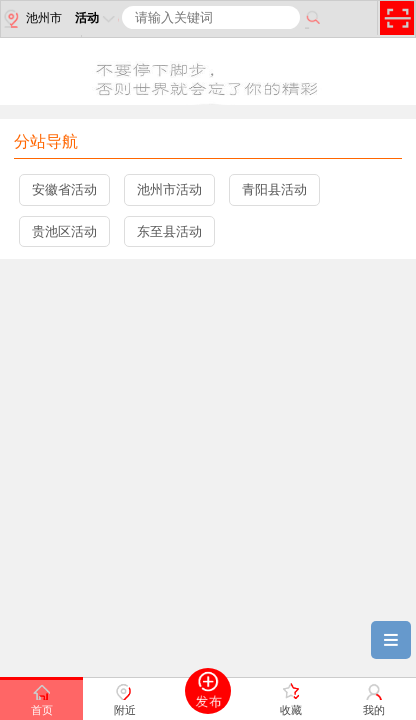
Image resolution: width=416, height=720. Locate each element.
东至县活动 (169, 231)
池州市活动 (169, 189)
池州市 (31, 19)
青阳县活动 (274, 189)
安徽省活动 (64, 189)
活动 (97, 18)
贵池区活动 (64, 231)
